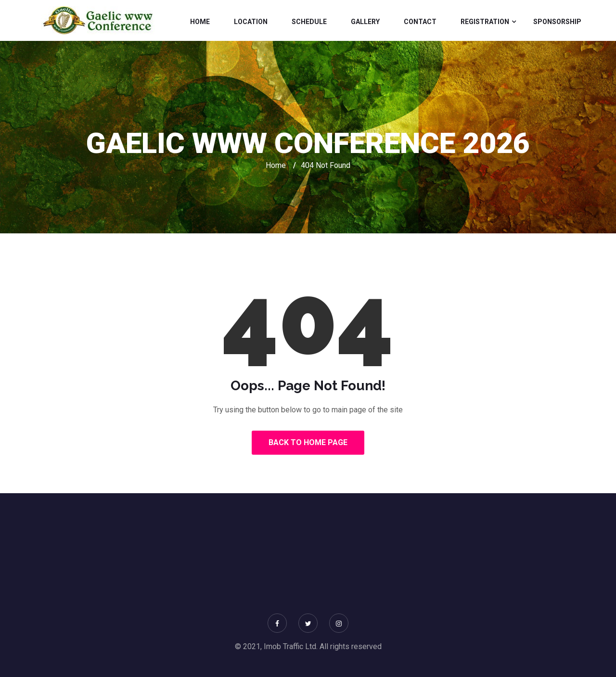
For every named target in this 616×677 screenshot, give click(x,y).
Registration (485, 22)
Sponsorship (557, 22)
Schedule (309, 22)
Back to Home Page (308, 442)
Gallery (365, 22)
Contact (420, 22)
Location (251, 22)
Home (200, 22)
